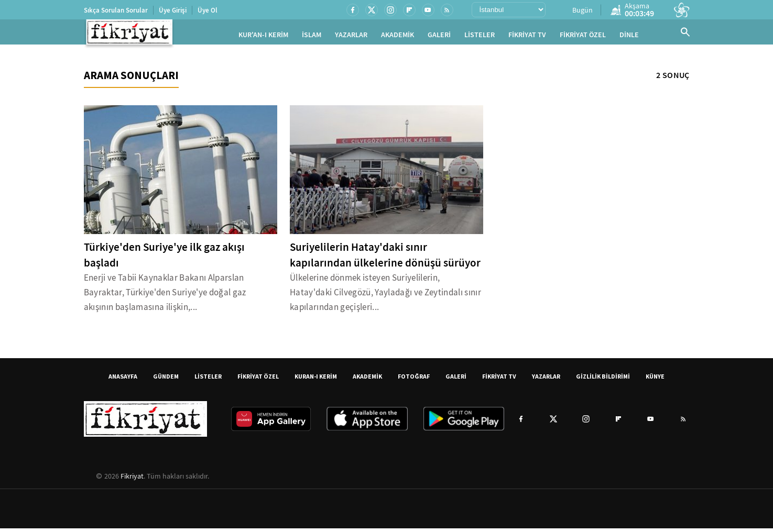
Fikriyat (132, 480)
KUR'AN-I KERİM (263, 37)
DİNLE (629, 37)
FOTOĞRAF (414, 380)
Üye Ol (208, 10)
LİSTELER (480, 37)
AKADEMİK (398, 37)
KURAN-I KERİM (316, 380)
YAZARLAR (351, 37)
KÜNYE (655, 380)
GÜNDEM (166, 380)
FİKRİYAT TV (527, 37)
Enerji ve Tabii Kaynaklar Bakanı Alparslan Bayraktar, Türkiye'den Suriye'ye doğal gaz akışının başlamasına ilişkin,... (165, 296)
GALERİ (439, 37)
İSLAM (312, 37)
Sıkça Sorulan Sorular (116, 10)
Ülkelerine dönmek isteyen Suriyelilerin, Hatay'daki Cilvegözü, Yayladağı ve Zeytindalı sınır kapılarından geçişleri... (385, 296)
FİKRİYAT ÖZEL (583, 37)
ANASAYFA (123, 380)
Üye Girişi (173, 10)
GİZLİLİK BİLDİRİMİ (603, 380)
